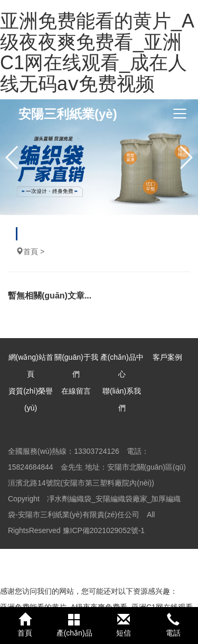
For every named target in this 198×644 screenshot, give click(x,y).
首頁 (31, 251)
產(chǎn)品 (74, 625)
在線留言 (76, 391)
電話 (173, 625)
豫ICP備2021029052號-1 (104, 530)
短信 (124, 625)
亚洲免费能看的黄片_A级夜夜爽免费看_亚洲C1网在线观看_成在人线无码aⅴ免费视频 (97, 52)
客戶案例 (167, 357)
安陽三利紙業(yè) (68, 114)
